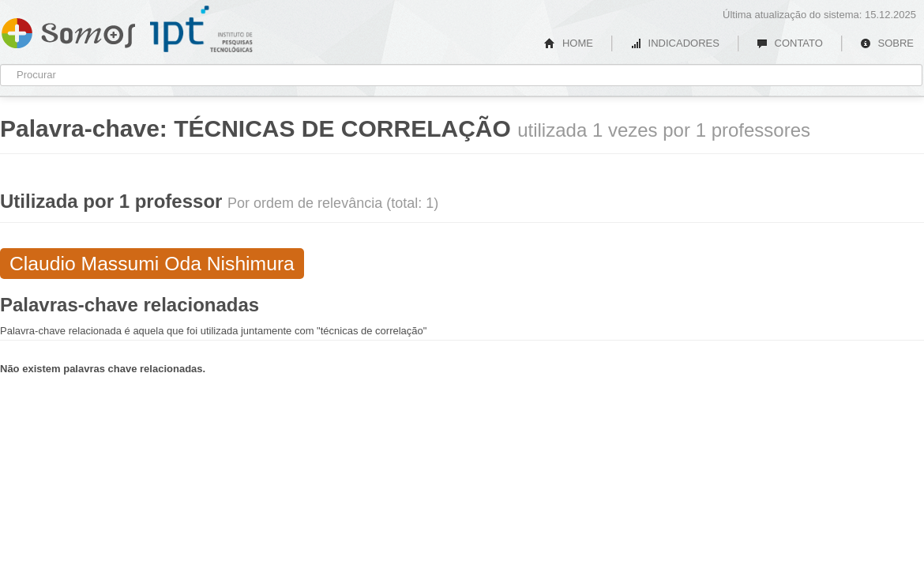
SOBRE (887, 43)
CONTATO (790, 43)
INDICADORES (675, 43)
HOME (569, 43)
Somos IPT (68, 30)
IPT (201, 29)
